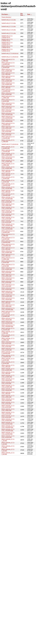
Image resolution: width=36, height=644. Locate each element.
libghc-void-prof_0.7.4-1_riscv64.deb (8, 137)
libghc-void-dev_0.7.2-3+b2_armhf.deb (8, 383)
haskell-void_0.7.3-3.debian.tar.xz (7, 43)
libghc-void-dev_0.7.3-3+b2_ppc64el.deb (8, 423)
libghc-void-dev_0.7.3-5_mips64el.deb (8, 356)
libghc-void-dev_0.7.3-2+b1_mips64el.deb (8, 430)
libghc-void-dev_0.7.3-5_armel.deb (8, 363)
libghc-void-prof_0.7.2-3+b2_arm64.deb (8, 279)
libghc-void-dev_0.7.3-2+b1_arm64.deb (8, 420)
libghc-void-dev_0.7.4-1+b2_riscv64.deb (8, 188)
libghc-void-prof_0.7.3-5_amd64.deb (8, 232)
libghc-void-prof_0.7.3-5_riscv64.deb (8, 312)
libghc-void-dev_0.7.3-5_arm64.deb (8, 336)
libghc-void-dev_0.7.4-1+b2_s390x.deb (8, 205)
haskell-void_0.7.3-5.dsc (9, 30)
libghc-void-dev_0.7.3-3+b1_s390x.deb (8, 396)
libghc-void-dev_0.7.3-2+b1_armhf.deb (8, 406)
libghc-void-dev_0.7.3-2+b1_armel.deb (8, 403)
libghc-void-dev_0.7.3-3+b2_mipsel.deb (8, 389)
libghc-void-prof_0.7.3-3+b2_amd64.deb (8, 295)
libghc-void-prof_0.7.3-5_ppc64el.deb (8, 242)
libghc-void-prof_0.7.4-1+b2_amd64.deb (8, 84)
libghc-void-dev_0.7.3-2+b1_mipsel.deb (8, 379)
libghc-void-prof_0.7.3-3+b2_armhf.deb (8, 342)
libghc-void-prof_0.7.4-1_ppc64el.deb (8, 90)
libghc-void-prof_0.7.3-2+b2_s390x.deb (8, 275)
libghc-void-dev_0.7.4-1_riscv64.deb (8, 151)
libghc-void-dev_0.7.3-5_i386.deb (8, 332)
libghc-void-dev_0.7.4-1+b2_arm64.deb (8, 208)
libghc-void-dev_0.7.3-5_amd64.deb (8, 316)
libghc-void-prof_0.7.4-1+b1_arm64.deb (8, 107)
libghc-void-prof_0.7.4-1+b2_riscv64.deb (8, 158)
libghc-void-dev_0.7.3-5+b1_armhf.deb (8, 215)
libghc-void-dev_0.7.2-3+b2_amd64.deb (8, 369)
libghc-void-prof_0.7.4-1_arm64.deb (8, 67)
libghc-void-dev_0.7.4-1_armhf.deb (8, 181)
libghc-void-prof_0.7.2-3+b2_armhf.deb (8, 272)
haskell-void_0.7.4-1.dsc (9, 33)
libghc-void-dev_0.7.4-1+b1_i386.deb (8, 171)
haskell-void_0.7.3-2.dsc (9, 20)
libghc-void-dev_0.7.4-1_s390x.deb (8, 164)
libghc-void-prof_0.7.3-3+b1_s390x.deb (8, 305)
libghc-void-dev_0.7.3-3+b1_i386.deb (8, 393)
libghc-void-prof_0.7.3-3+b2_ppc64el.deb (8, 322)
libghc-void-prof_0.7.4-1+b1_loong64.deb (8, 114)
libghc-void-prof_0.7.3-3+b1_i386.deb (8, 302)
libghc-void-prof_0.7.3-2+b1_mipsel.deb (8, 299)
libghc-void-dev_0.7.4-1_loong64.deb (8, 195)
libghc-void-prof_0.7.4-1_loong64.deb (8, 124)
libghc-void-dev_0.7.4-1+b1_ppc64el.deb (8, 228)
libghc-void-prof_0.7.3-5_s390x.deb (8, 258)
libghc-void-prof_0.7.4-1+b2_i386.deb (8, 77)
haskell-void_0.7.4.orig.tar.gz (10, 53)
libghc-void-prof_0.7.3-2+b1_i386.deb (8, 248)
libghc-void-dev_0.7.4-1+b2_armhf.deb (8, 218)
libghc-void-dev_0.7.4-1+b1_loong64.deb (8, 198)
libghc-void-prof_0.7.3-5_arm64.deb (8, 238)
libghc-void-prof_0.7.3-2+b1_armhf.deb (8, 282)
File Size (22, 14)
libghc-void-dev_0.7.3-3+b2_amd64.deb (8, 386)
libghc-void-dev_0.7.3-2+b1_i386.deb (8, 373)
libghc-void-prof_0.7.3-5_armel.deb (8, 265)
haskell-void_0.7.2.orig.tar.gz (10, 57)
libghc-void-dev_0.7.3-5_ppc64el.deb (8, 352)
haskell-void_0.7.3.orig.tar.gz (10, 144)
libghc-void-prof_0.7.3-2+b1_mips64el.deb (8, 309)
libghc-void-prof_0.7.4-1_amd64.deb (8, 63)
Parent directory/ (6, 17)
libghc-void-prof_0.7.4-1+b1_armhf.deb (8, 134)
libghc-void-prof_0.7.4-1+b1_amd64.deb (8, 80)
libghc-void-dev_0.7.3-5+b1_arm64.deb (8, 201)
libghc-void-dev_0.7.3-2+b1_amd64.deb (8, 376)
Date (29, 14)
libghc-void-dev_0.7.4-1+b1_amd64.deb (8, 161)
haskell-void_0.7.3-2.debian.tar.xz (7, 40)
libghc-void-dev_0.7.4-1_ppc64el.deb (8, 184)
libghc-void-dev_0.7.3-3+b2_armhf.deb (8, 413)
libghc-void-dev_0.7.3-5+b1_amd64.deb (8, 154)
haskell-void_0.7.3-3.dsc (9, 26)
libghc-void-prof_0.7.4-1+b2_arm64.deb (8, 104)
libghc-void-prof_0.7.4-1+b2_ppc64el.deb (8, 117)
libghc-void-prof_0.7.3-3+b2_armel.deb (8, 346)
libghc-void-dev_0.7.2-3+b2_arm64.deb (8, 400)
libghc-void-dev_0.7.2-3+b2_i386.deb (8, 366)
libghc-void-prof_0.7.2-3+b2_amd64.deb (8, 252)
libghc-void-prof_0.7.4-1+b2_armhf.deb (8, 131)
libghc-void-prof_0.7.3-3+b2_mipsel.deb (8, 319)
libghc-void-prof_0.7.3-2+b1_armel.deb (8, 285)
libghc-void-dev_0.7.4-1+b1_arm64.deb (8, 211)
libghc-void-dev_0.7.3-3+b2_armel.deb (8, 416)
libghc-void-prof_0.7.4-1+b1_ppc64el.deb (8, 121)
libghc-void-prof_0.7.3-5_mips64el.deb (8, 245)
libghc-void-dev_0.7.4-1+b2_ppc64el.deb (8, 225)
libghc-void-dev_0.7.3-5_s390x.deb (8, 339)
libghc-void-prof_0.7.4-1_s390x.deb (8, 97)
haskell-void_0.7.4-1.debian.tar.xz (7, 47)
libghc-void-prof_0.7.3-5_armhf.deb (8, 262)
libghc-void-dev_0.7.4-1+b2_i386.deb (8, 174)
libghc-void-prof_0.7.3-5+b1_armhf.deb (8, 110)
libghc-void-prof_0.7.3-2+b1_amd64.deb (8, 268)
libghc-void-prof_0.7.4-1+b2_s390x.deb (8, 127)
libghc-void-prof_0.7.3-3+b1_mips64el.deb (8, 326)
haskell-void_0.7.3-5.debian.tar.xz (7, 50)
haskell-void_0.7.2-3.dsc (9, 23)
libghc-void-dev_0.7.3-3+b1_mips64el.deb (8, 427)
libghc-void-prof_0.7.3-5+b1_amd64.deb (8, 70)
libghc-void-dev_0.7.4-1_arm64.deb (8, 178)
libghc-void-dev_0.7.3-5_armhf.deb (8, 359)
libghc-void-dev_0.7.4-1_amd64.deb (8, 147)
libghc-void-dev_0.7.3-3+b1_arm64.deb (8, 437)
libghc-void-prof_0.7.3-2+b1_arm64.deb (8, 289)
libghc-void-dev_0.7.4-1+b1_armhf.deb (8, 221)
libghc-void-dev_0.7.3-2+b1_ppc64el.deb (8, 433)
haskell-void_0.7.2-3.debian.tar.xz (7, 37)
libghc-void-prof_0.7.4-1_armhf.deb (8, 100)
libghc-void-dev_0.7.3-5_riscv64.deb (8, 329)
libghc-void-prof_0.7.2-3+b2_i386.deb (8, 255)
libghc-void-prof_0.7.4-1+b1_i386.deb (8, 74)
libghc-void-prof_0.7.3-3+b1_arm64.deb (8, 349)
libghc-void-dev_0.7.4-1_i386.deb (8, 141)
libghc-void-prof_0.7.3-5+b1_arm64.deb (8, 94)
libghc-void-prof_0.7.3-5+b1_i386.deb (8, 87)
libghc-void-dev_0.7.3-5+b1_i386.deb (8, 191)
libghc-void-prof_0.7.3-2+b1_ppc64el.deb (8, 292)
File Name (5, 14)
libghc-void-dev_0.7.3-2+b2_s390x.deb (8, 410)
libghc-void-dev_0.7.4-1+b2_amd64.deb (8, 168)
